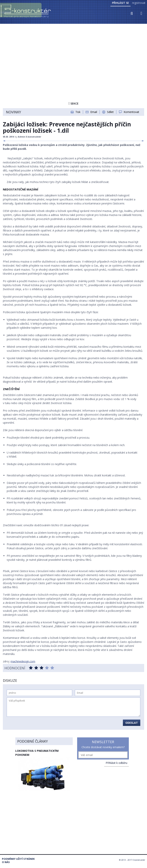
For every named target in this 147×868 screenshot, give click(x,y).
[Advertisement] (73, 53)
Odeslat (132, 723)
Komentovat (131, 112)
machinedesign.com (23, 661)
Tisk (78, 112)
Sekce (73, 103)
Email (94, 112)
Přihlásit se (120, 3)
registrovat (139, 3)
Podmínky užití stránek (18, 859)
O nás (6, 862)
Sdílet (110, 112)
